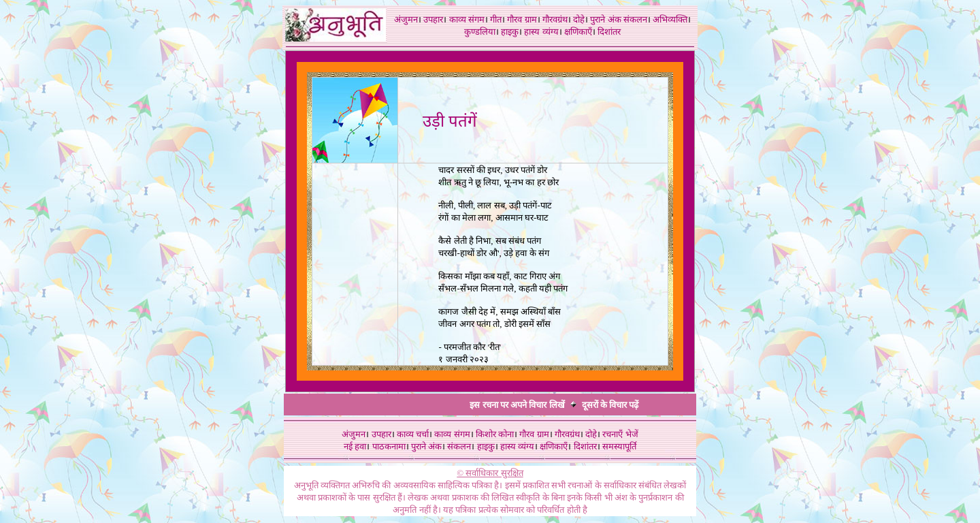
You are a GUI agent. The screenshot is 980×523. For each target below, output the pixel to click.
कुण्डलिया (480, 32)
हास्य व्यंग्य (541, 32)
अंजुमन (406, 19)
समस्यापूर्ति (619, 446)
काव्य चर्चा (413, 434)
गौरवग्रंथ (555, 19)
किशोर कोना (495, 434)
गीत (496, 19)
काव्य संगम (467, 19)
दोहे (579, 19)
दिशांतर (609, 32)
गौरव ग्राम (522, 19)
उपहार (433, 19)
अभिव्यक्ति (670, 19)
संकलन (635, 19)
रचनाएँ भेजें (620, 434)
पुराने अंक (605, 19)
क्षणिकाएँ (578, 32)
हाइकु (510, 32)
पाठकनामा (389, 446)
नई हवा (355, 446)
